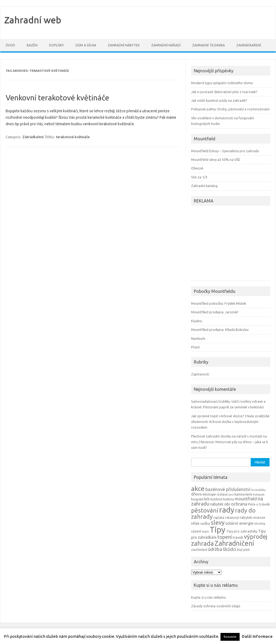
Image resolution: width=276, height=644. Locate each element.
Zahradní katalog (204, 186)
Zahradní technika (208, 45)
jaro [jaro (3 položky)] (231, 494)
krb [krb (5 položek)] (207, 499)
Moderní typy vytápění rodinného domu (222, 83)
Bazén (32, 45)
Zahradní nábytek (124, 45)
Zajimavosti (200, 374)
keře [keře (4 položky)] (249, 494)
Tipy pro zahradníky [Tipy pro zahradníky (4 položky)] (242, 531)
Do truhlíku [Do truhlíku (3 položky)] (258, 490)
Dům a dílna (86, 45)
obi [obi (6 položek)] (227, 504)
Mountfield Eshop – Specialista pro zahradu (225, 151)
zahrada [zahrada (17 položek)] (202, 543)
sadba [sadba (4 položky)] (205, 523)
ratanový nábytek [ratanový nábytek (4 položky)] (239, 517)
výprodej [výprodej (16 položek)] (256, 536)
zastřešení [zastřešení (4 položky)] (199, 550)
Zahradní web (33, 20)
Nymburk (198, 338)
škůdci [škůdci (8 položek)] (230, 549)
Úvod (10, 45)
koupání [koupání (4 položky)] (197, 499)
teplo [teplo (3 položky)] (205, 531)
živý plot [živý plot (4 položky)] (243, 550)
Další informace (257, 636)
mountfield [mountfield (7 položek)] (246, 499)
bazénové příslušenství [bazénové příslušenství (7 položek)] (228, 489)
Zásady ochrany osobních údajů (216, 606)
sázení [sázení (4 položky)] (196, 531)
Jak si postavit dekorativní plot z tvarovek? (224, 92)
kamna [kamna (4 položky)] (240, 494)
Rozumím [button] (230, 637)
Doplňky (56, 45)
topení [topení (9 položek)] (225, 537)
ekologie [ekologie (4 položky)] (209, 494)
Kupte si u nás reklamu (208, 597)
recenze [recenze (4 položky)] (259, 517)
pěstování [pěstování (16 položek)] (205, 510)
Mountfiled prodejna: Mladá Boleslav (220, 330)
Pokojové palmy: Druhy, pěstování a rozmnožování (230, 109)
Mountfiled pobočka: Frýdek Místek (219, 303)
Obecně (197, 168)
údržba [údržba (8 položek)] (215, 549)
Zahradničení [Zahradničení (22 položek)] (234, 543)
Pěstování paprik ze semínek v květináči (233, 407)
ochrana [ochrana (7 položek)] (239, 504)
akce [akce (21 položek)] (198, 489)
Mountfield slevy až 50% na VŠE (216, 160)
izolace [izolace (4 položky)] (222, 494)
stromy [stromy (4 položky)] (260, 523)
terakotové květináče (73, 137)
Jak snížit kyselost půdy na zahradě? (219, 100)
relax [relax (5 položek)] (195, 523)
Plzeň (195, 347)
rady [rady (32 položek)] (227, 510)
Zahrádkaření (249, 45)
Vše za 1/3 (199, 177)
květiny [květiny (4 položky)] (229, 499)
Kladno (197, 321)
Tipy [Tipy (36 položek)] (218, 530)
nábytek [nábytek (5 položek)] (217, 504)
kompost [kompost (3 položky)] (259, 494)
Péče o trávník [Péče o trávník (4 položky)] (259, 504)
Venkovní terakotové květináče (57, 98)
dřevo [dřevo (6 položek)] (196, 494)
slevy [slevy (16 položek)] (218, 522)
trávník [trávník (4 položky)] (238, 537)
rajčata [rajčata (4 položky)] (219, 517)
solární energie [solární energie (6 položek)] (239, 523)
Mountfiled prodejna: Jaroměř (215, 312)
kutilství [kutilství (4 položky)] (216, 499)
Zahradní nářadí (166, 45)
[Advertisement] (225, 244)
